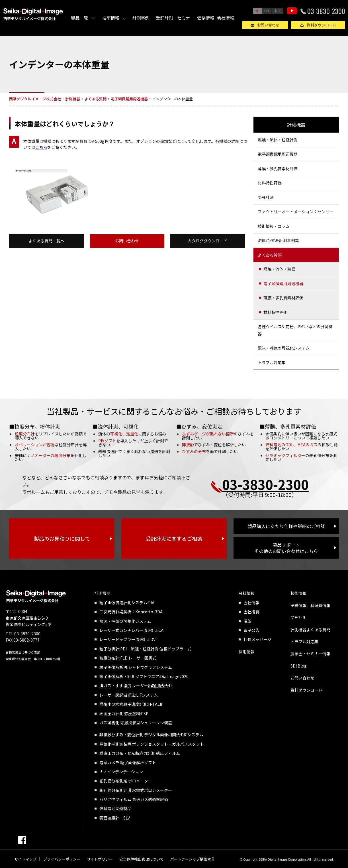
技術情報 (111, 18)
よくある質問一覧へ (46, 241)
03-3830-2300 (326, 11)
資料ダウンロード (322, 25)
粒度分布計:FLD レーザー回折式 (128, 658)
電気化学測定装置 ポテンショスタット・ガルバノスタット (152, 744)
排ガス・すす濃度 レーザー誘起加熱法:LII (136, 686)
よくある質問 (270, 255)
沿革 (247, 621)
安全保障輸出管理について (142, 859)
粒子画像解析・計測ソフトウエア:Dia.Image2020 (144, 676)
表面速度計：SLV (115, 818)
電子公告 (251, 630)
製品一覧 (79, 18)
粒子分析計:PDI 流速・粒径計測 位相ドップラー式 (145, 649)
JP (257, 11)
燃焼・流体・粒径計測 (278, 140)
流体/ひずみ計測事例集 (278, 240)
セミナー (186, 18)
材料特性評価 (270, 183)
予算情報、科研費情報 (310, 605)
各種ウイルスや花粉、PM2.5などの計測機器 (295, 330)
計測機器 (296, 125)
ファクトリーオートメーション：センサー (296, 212)
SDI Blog (299, 666)
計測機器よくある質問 (310, 630)
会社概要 (251, 612)
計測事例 (141, 18)
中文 (277, 11)
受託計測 (164, 18)
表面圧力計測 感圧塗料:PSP (124, 713)
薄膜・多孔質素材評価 (278, 169)
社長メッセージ (257, 639)
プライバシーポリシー (62, 859)
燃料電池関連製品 (115, 808)
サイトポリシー (100, 859)
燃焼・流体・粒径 (279, 269)
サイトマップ (25, 859)
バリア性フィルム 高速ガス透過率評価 (134, 799)
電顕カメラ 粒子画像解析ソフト (128, 762)
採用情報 (247, 652)
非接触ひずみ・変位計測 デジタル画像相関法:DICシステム (151, 735)
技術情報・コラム (274, 226)
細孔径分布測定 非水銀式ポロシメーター (136, 790)
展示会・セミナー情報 (310, 654)
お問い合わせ (268, 25)
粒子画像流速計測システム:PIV (127, 603)
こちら (41, 147)
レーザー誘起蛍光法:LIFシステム (129, 695)
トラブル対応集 (272, 362)
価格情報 (206, 18)
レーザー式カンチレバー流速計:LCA (131, 630)
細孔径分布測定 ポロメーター (126, 781)
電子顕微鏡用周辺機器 (278, 154)
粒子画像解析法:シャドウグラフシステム (136, 667)
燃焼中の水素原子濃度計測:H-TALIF (131, 704)
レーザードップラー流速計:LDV (127, 639)
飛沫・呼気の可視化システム (284, 348)
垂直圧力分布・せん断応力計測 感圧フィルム (140, 753)
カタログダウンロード (208, 241)
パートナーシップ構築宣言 (193, 859)
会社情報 (226, 18)
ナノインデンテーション (121, 772)
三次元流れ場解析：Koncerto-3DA (131, 612)
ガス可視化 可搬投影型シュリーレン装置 (136, 723)
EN (267, 11)
